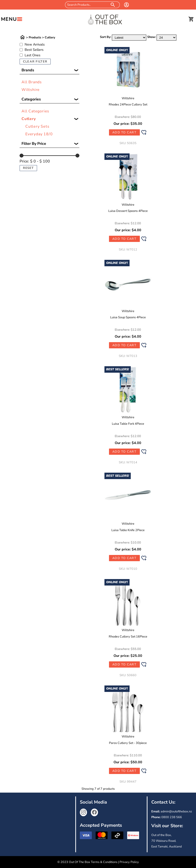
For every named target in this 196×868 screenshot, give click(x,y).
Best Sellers (34, 50)
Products (35, 38)
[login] (126, 5)
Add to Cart (124, 132)
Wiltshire (31, 90)
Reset (28, 168)
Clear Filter (35, 62)
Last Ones (33, 55)
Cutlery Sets (37, 126)
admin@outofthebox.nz (176, 811)
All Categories (35, 111)
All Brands (32, 82)
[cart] (191, 19)
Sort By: (106, 37)
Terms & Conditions (104, 862)
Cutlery (50, 38)
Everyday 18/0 (39, 134)
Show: (152, 37)
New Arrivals (35, 44)
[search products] (113, 5)
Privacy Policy (129, 862)
